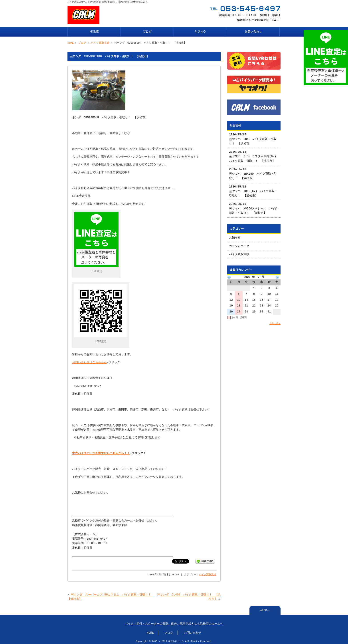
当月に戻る (275, 322)
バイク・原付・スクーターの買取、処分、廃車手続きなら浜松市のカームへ (174, 623)
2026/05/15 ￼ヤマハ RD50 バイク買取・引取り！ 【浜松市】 (253, 138)
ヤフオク (200, 31)
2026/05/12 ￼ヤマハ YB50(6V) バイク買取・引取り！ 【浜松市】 (253, 190)
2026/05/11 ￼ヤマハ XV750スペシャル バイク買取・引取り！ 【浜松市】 (254, 207)
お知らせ (235, 236)
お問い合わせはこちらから (89, 361)
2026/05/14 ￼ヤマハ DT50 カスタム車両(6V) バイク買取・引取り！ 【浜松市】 (254, 155)
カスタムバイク (239, 244)
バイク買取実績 (100, 42)
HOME (94, 31)
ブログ (147, 31)
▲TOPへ (265, 609)
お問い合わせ (253, 31)
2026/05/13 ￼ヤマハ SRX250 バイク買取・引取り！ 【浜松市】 (253, 172)
